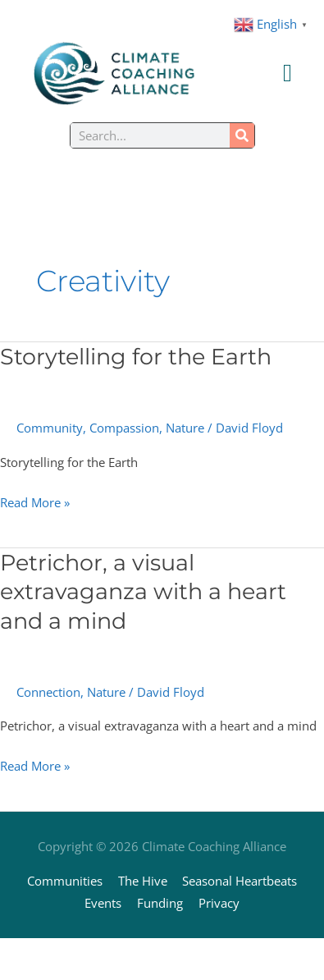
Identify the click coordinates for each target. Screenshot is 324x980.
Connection (48, 692)
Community (50, 428)
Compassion (124, 428)
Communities (65, 881)
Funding (160, 903)
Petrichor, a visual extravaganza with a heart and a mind (143, 592)
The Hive (143, 881)
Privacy (219, 903)
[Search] (242, 135)
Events (103, 903)
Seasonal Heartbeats (240, 881)
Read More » (35, 501)
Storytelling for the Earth (136, 357)
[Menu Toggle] (287, 73)
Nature (185, 428)
